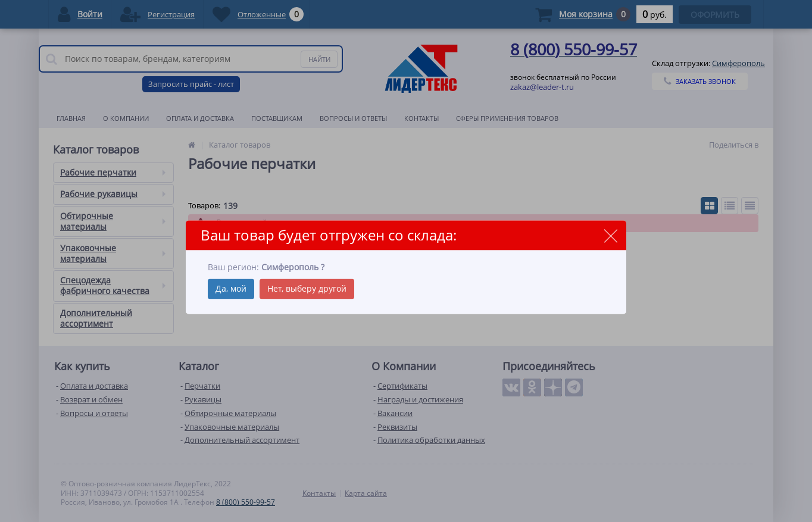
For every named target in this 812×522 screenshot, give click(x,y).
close (610, 236)
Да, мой (231, 288)
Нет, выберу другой (307, 288)
